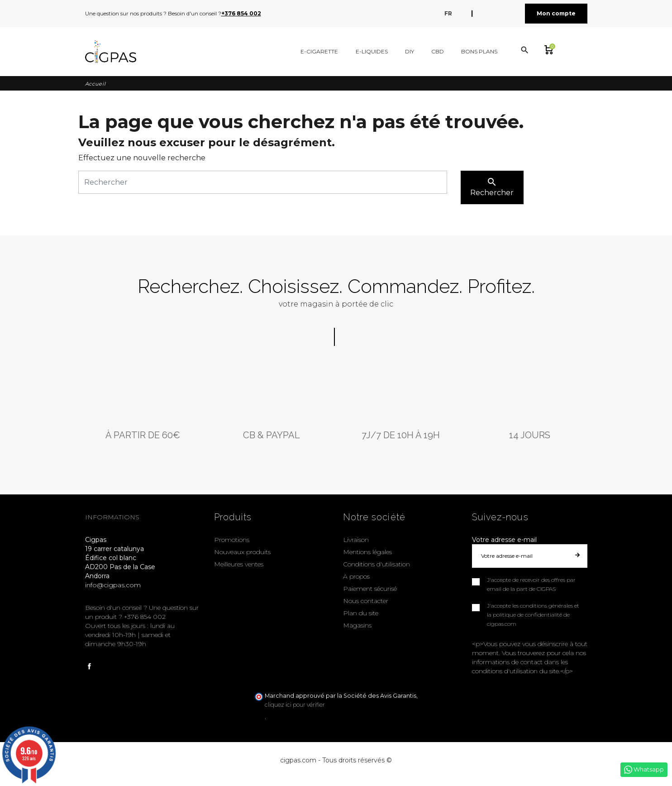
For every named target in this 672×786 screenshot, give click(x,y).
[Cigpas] (111, 52)
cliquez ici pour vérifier (295, 705)
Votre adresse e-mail (504, 540)
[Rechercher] (263, 182)
